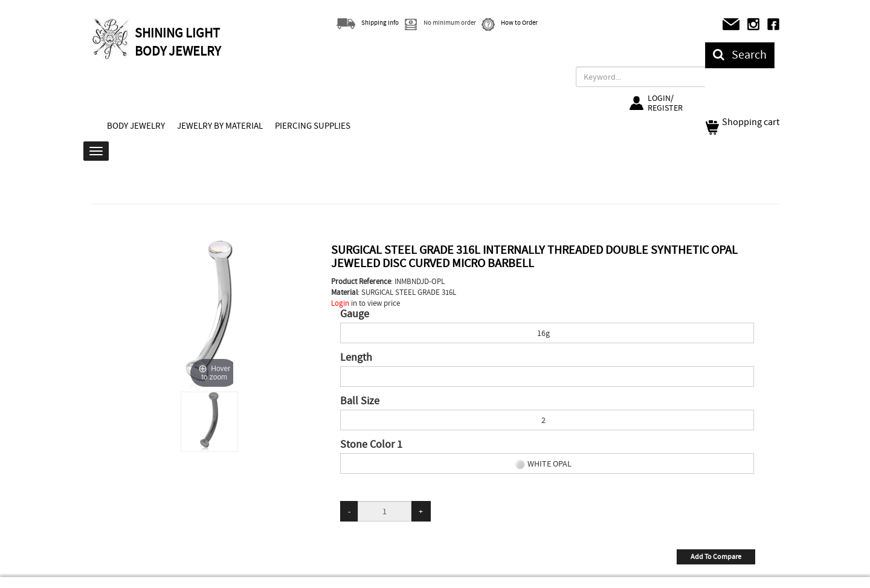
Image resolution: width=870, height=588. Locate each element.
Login (340, 303)
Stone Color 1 (371, 445)
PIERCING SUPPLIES (313, 126)
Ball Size (360, 401)
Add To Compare (716, 557)
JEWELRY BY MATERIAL (220, 126)
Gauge (355, 314)
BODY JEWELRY (136, 126)
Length (356, 358)
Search (740, 55)
